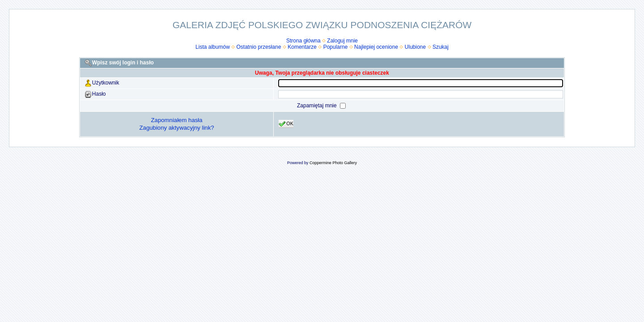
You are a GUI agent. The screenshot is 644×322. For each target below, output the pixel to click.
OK (286, 124)
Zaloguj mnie (342, 41)
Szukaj (441, 47)
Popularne (336, 47)
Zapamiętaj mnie (318, 106)
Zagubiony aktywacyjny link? (177, 128)
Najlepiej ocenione (376, 47)
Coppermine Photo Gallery (333, 163)
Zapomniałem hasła (177, 120)
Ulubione (415, 47)
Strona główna (303, 41)
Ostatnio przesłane (259, 47)
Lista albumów (213, 47)
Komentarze (302, 47)
